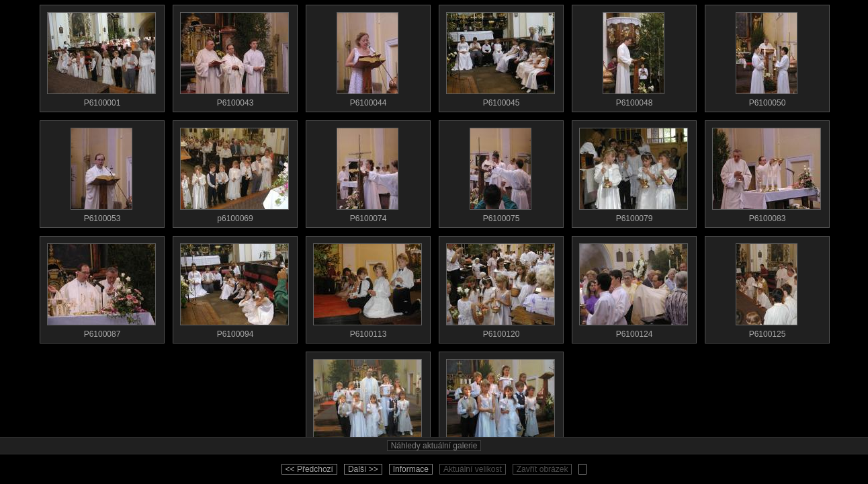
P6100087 (101, 288)
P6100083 (767, 172)
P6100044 (367, 56)
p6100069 (234, 172)
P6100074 (367, 172)
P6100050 (767, 56)
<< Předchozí (309, 469)
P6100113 (367, 288)
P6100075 (501, 172)
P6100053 (101, 172)
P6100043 (234, 56)
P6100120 (501, 288)
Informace (411, 469)
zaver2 (501, 403)
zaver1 (367, 403)
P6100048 (634, 56)
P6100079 (634, 172)
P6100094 (234, 288)
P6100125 (767, 288)
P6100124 (634, 288)
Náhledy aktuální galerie (434, 446)
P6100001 (101, 56)
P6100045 (501, 56)
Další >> (363, 469)
